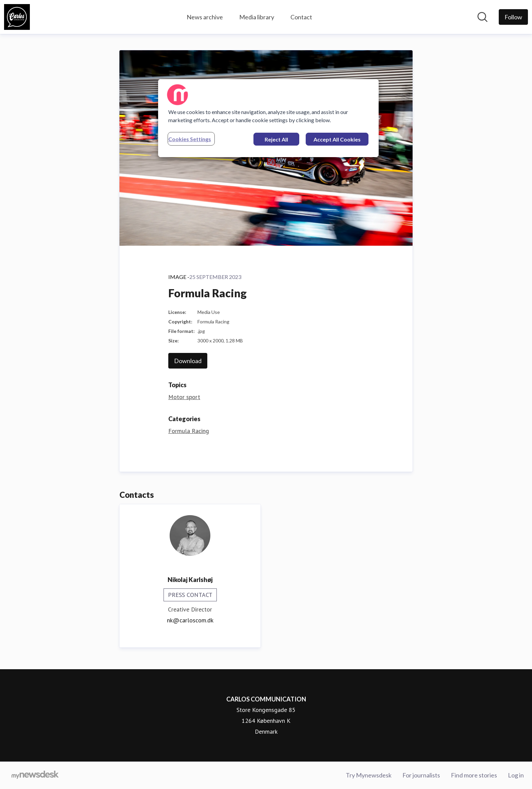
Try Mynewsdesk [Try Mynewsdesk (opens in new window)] (369, 775)
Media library (257, 17)
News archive (205, 17)
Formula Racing (189, 431)
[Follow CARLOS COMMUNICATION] (513, 17)
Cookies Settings (190, 139)
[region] (268, 118)
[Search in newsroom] (482, 17)
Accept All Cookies (337, 139)
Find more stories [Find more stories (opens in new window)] (474, 775)
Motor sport (184, 397)
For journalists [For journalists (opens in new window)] (421, 775)
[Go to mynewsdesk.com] (35, 775)
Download (188, 361)
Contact (301, 17)
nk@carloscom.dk (190, 620)
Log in (516, 775)
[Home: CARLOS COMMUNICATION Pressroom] (17, 17)
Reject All (276, 139)
